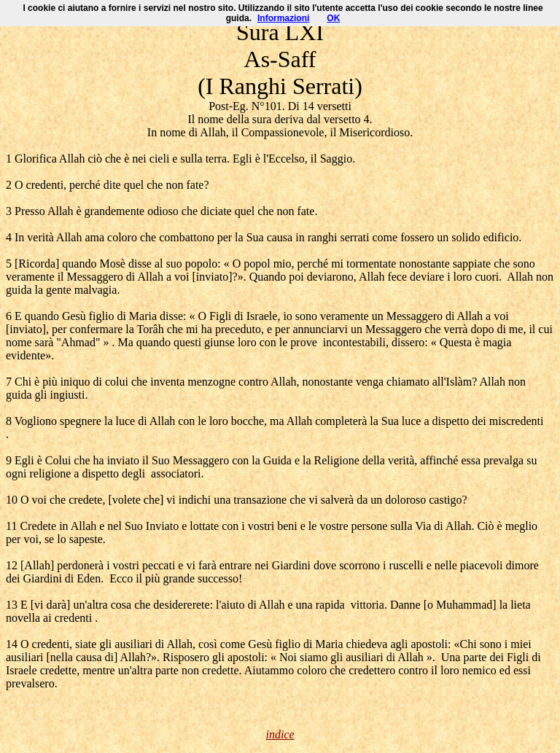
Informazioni (283, 18)
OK (333, 18)
